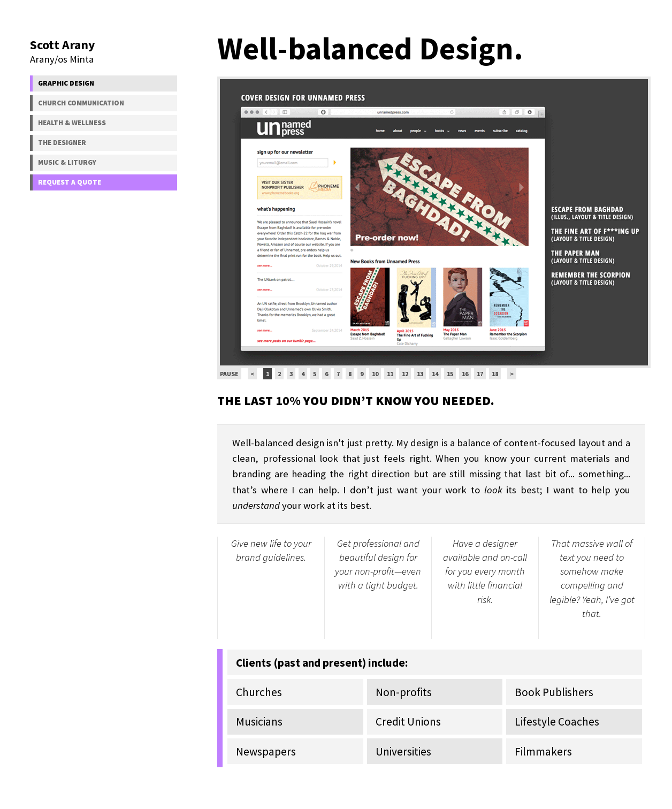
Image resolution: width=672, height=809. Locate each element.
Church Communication (81, 103)
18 (495, 374)
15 (450, 374)
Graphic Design (66, 83)
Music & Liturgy (67, 162)
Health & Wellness (72, 123)
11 (390, 374)
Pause (229, 374)
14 (435, 374)
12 (405, 374)
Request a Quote (70, 182)
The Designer (62, 143)
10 (375, 374)
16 (465, 374)
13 (420, 374)
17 (480, 374)
